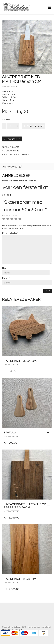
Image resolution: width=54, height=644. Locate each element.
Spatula (10, 433)
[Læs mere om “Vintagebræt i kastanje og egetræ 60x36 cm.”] (49, 504)
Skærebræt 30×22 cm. (20, 361)
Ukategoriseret (11, 86)
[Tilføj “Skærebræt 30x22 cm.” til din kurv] (49, 361)
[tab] (27, 167)
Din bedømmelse (10, 215)
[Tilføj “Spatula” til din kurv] (49, 433)
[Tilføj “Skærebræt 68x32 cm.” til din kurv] (49, 579)
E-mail (6, 278)
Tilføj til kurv (35, 126)
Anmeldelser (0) (12, 167)
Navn (5, 268)
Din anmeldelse (10, 233)
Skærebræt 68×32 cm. (20, 579)
